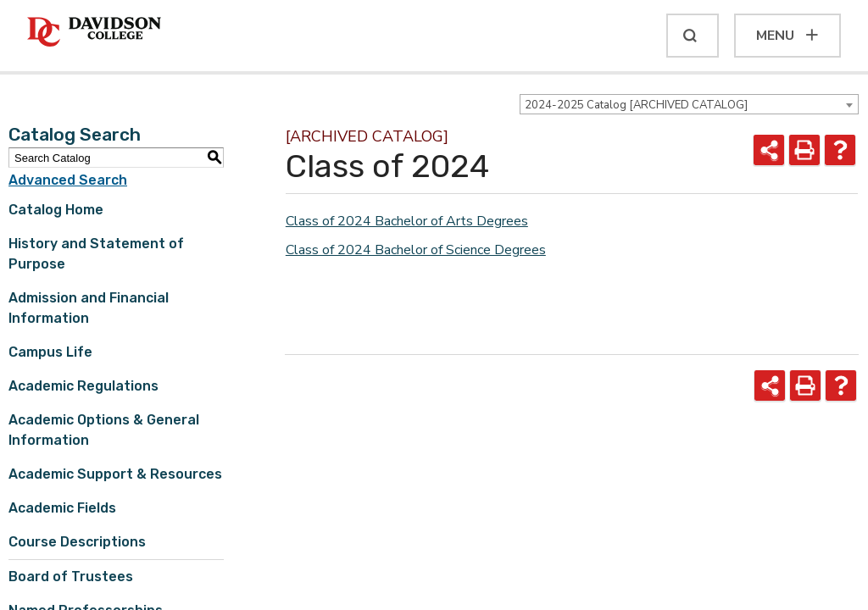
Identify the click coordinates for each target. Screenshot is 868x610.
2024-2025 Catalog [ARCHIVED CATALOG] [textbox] (636, 105)
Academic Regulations (83, 386)
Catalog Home (56, 210)
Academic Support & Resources (115, 474)
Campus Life (50, 352)
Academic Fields (62, 508)
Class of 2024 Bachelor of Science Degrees (416, 250)
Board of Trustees (71, 577)
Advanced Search (68, 180)
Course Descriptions (77, 542)
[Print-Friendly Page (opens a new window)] (804, 150)
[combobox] (689, 104)
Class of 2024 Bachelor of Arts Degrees (407, 221)
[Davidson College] (94, 33)
